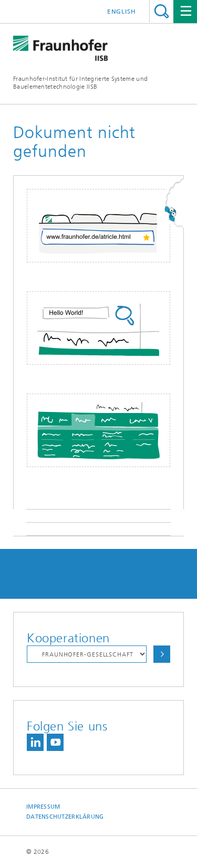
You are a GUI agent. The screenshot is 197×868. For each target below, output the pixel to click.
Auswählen (162, 654)
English (122, 12)
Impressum (43, 807)
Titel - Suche (162, 11)
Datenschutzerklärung (65, 817)
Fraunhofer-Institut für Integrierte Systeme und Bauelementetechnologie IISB (80, 83)
